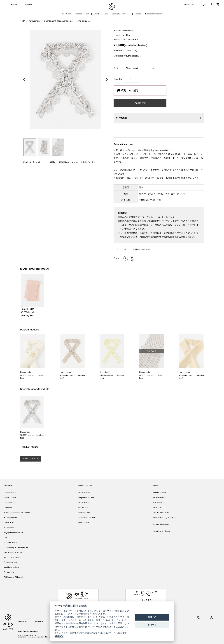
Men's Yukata (84, 503)
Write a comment (31, 459)
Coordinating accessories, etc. (58, 21)
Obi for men (83, 508)
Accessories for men (87, 518)
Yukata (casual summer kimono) (17, 513)
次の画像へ (106, 80)
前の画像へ (25, 80)
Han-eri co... (25, 432)
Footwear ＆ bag (11, 542)
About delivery (123, 249)
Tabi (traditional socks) (13, 552)
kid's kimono (84, 523)
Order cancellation (143, 249)
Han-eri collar (84, 21)
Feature (138, 14)
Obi (5, 537)
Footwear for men (86, 513)
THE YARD (158, 508)
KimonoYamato (159, 493)
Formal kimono (10, 493)
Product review (30, 447)
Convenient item (10, 562)
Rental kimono (10, 498)
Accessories (9, 528)
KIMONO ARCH (160, 498)
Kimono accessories (12, 557)
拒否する (152, 625)
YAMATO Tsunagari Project (164, 518)
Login (203, 5)
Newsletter (22, 621)
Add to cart (140, 103)
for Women (67, 14)
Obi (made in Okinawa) (13, 577)
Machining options (11, 567)
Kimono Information (154, 14)
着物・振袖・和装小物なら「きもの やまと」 (112, 7)
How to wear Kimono (162, 531)
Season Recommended (121, 14)
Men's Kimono (84, 493)
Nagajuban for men (86, 498)
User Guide (38, 621)
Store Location (190, 5)
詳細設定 (59, 636)
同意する (152, 617)
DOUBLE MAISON (161, 513)
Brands (97, 14)
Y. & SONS (158, 503)
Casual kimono (10, 503)
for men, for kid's (82, 14)
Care (106, 14)
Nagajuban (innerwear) (13, 532)
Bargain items (9, 572)
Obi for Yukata (10, 523)
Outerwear (8, 508)
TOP (22, 21)
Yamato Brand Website (28, 632)
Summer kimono (10, 518)
